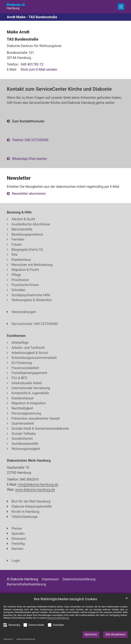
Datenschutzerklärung (26, 639)
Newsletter (19, 178)
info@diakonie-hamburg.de (38, 485)
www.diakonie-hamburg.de (35, 490)
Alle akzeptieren (115, 634)
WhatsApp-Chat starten (29, 159)
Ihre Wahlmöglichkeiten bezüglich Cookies (66, 599)
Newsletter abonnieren (29, 194)
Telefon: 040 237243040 (30, 140)
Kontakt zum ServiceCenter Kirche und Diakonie (59, 89)
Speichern (91, 634)
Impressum (8, 639)
